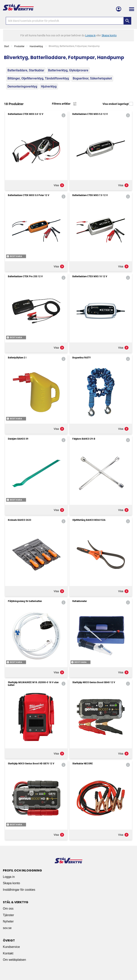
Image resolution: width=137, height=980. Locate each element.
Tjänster (8, 915)
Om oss (8, 909)
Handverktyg (37, 46)
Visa (59, 185)
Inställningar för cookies (19, 890)
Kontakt (8, 953)
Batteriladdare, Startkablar (26, 70)
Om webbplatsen (14, 960)
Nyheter (8, 921)
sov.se (7, 928)
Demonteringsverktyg (22, 86)
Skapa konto (11, 883)
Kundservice (11, 947)
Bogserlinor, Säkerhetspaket (92, 78)
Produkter (19, 46)
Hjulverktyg (49, 86)
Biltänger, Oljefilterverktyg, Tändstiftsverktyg (38, 78)
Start (7, 46)
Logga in (9, 877)
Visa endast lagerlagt (118, 104)
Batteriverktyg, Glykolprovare (68, 70)
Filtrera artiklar (65, 104)
